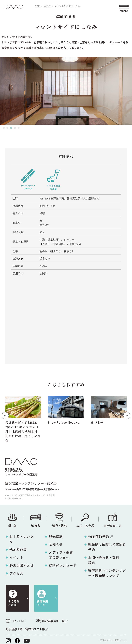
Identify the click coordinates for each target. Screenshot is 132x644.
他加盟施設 (18, 550)
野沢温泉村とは (21, 565)
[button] (4, 128)
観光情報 (56, 536)
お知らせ (56, 544)
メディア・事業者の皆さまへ (61, 555)
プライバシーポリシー (112, 640)
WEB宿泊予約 (99, 536)
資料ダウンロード (62, 565)
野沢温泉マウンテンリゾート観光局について (107, 573)
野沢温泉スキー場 (53, 621)
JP (14, 621)
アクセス (16, 573)
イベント (16, 557)
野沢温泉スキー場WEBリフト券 (25, 629)
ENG (22, 621)
